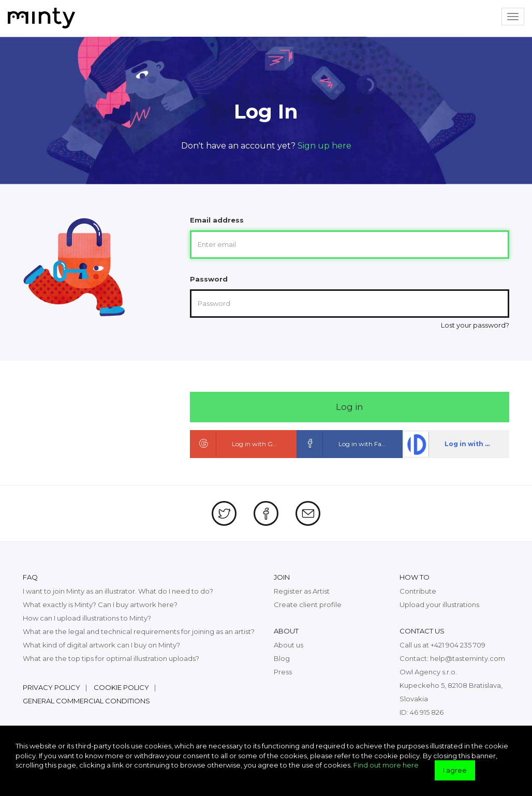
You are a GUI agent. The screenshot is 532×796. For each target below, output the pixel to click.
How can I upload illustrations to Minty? (87, 618)
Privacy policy (51, 687)
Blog (282, 658)
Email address (217, 220)
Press (283, 672)
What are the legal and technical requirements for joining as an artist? (139, 631)
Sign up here (324, 146)
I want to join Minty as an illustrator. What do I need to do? (118, 591)
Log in (350, 407)
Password (209, 279)
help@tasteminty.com (468, 658)
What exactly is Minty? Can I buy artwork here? (100, 605)
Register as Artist (302, 591)
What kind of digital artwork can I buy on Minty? (101, 645)
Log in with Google (240, 444)
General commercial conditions (86, 701)
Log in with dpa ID (456, 444)
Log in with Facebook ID (351, 444)
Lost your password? (475, 325)
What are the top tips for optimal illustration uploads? (111, 658)
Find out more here (386, 765)
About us (289, 645)
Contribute (418, 591)
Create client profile (308, 605)
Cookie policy (121, 687)
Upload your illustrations (439, 605)
